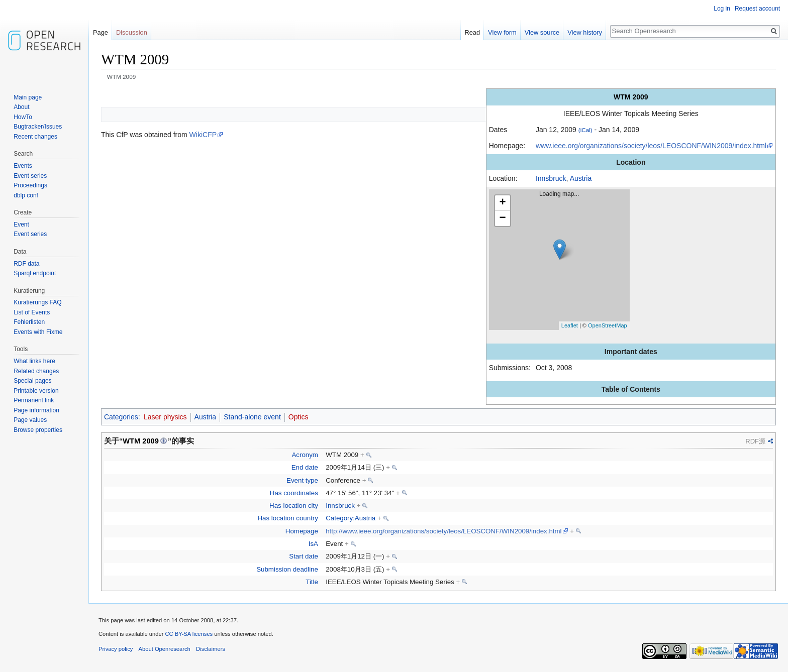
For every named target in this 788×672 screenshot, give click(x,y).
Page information (36, 410)
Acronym (305, 455)
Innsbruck (551, 178)
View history (585, 32)
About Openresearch (165, 649)
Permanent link (34, 400)
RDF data (26, 264)
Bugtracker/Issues (38, 127)
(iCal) (585, 130)
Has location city (294, 506)
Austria (581, 178)
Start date (304, 556)
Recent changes (35, 137)
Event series (30, 176)
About (21, 107)
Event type (302, 480)
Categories (121, 417)
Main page (28, 97)
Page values (30, 420)
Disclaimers (211, 649)
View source (542, 32)
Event (21, 225)
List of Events (32, 312)
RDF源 (755, 441)
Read (473, 32)
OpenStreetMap (608, 325)
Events (23, 166)
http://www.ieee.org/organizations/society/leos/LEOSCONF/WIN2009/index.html (444, 531)
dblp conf (26, 195)
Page (101, 32)
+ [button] (503, 203)
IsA (313, 544)
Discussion (132, 32)
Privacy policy (116, 649)
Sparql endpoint (35, 273)
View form (502, 32)
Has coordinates (294, 493)
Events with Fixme (38, 332)
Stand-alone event (252, 417)
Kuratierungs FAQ (37, 302)
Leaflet (570, 325)
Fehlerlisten (29, 322)
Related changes (36, 371)
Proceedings (30, 185)
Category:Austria (351, 518)
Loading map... (563, 260)
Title (312, 582)
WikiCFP (203, 135)
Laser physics (165, 417)
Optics (299, 417)
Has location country (287, 518)
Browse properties (38, 430)
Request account (757, 9)
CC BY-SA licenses (189, 634)
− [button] (503, 218)
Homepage (302, 531)
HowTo (23, 117)
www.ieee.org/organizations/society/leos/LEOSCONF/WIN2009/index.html (651, 146)
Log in (722, 9)
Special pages (32, 381)
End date (305, 467)
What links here (34, 361)
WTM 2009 (141, 441)
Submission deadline (287, 569)
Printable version (36, 391)
